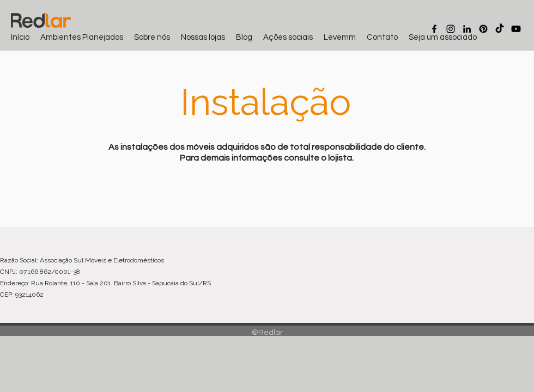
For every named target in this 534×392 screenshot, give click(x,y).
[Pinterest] (483, 29)
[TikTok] (500, 29)
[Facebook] (434, 29)
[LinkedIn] (467, 29)
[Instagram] (451, 29)
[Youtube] (516, 29)
